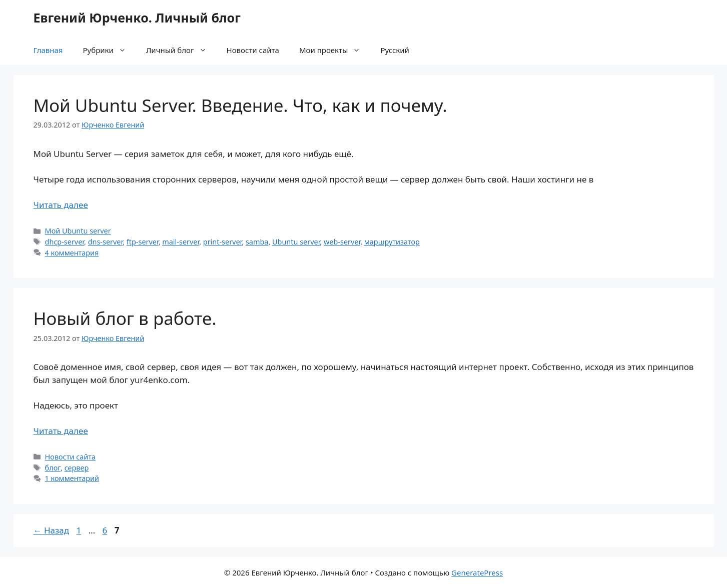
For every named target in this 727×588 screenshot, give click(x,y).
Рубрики (110, 50)
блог (53, 468)
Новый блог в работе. (125, 318)
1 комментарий (72, 478)
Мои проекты (335, 50)
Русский (395, 50)
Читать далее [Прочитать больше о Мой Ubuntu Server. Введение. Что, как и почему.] (61, 205)
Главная (48, 50)
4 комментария (72, 253)
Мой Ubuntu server (78, 231)
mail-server (181, 242)
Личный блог (181, 50)
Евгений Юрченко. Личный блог (137, 17)
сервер (77, 468)
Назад (52, 530)
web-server (342, 242)
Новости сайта (253, 50)
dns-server (106, 242)
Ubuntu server (296, 242)
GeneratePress (477, 572)
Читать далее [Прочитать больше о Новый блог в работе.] (61, 431)
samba (257, 242)
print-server (223, 242)
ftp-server (143, 242)
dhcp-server (65, 242)
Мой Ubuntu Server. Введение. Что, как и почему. (240, 105)
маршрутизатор (392, 242)
